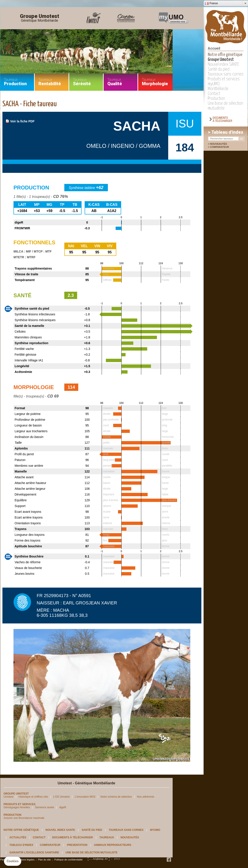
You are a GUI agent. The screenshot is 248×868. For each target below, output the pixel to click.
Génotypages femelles (17, 807)
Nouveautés (218, 144)
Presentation (77, 845)
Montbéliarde (218, 89)
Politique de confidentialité (69, 860)
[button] (13, 861)
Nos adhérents (146, 797)
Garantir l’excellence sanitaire (34, 853)
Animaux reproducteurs (113, 845)
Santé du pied (219, 69)
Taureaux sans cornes (226, 74)
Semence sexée (45, 807)
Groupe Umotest (40, 18)
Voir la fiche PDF (22, 121)
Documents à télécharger (72, 837)
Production (216, 98)
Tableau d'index (21, 845)
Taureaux (107, 837)
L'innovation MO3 (85, 797)
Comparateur (222, 147)
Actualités (18, 837)
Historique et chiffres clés (33, 797)
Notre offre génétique (225, 55)
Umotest (9, 797)
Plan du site (44, 860)
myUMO (214, 84)
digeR (63, 807)
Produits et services (224, 79)
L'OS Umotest (61, 797)
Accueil (214, 48)
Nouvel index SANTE (223, 64)
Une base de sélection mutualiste (92, 853)
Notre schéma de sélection (116, 797)
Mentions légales (25, 860)
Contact (214, 94)
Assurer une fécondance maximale (24, 818)
